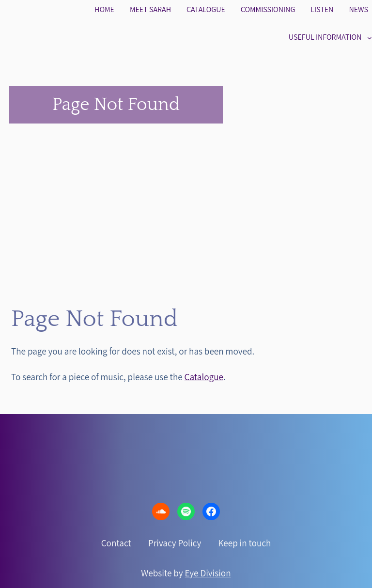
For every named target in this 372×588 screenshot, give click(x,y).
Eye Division (208, 573)
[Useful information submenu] (370, 37)
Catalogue (204, 377)
